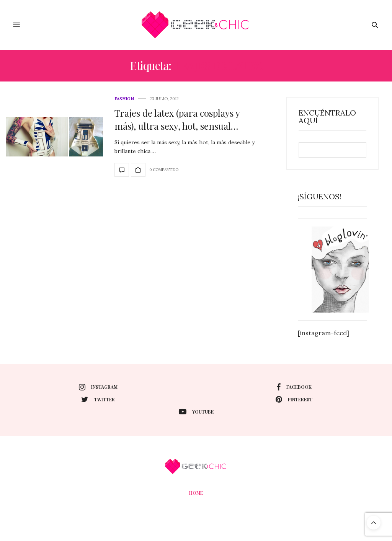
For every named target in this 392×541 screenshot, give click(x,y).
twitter (98, 399)
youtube (196, 412)
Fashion (124, 99)
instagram (98, 387)
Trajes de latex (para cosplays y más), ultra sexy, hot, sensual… (177, 119)
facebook (294, 387)
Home (196, 493)
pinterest (294, 399)
